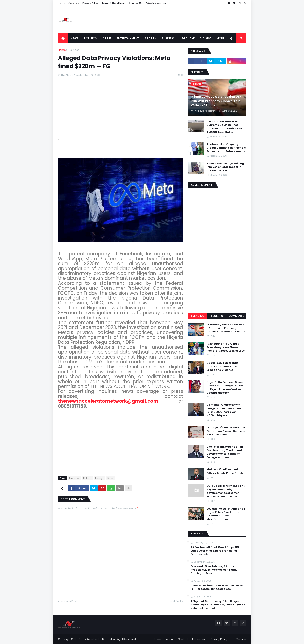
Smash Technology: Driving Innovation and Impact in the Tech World (225, 167)
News (110, 478)
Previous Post (68, 601)
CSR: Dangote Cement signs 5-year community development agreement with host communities (226, 491)
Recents (217, 316)
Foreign (99, 478)
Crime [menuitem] (107, 38)
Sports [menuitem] (150, 38)
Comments (236, 316)
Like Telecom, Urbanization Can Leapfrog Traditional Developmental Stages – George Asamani (225, 452)
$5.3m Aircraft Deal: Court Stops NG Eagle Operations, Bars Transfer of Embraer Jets (215, 551)
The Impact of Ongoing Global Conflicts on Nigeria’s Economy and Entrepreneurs (226, 148)
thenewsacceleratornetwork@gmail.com (108, 401)
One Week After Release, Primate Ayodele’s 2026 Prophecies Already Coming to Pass (214, 570)
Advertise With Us (156, 3)
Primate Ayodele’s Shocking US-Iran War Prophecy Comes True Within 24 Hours (216, 101)
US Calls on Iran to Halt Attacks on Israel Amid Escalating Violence (222, 367)
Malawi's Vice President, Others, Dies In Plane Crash (225, 471)
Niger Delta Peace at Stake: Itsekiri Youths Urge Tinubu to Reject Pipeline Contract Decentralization (225, 388)
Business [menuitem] (168, 38)
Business (74, 50)
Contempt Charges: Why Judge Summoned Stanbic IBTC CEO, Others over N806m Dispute (225, 410)
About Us (74, 3)
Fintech (87, 478)
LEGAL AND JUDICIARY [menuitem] (196, 38)
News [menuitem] (74, 38)
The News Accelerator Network (93, 639)
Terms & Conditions (114, 3)
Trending (198, 316)
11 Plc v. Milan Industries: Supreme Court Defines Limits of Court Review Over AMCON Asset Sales (225, 127)
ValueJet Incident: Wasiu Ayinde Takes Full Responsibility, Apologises (217, 587)
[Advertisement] (175, 20)
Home (61, 3)
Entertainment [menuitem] (128, 38)
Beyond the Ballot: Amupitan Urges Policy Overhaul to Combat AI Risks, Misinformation (226, 514)
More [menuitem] (220, 38)
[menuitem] (63, 38)
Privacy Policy (90, 3)
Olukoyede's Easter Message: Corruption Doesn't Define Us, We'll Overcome (226, 431)
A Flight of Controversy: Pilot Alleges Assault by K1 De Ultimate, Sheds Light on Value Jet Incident (218, 605)
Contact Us (135, 3)
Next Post (175, 601)
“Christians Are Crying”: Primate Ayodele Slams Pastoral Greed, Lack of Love (226, 347)
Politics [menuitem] (90, 38)
